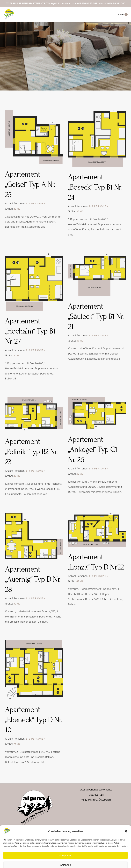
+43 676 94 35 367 (87, 3)
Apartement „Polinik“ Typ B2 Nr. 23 (31, 452)
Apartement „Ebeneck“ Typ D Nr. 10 (33, 720)
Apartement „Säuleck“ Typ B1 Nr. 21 (96, 316)
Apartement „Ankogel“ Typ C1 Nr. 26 (93, 450)
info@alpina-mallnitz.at (61, 3)
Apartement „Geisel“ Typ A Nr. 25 (30, 184)
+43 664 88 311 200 (114, 3)
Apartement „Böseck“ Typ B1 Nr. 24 (95, 187)
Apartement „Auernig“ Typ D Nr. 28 (33, 579)
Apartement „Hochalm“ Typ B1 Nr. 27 (30, 331)
